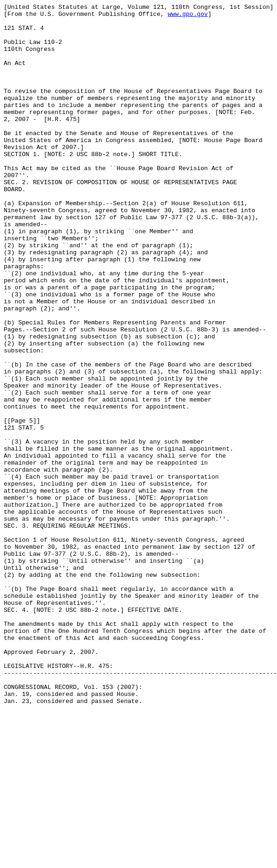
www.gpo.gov (188, 16)
